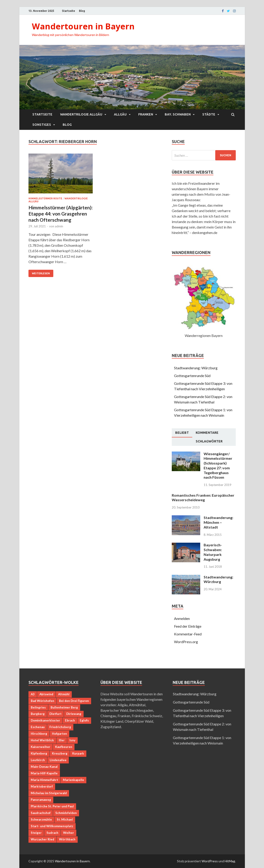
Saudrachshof (41, 813)
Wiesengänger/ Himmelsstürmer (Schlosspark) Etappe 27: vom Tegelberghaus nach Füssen (218, 466)
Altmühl (64, 694)
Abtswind (46, 694)
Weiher (69, 833)
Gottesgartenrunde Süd (192, 376)
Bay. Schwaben (178, 114)
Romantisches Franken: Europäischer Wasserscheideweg (203, 498)
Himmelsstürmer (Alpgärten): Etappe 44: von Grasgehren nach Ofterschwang (61, 214)
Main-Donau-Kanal (44, 767)
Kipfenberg (39, 753)
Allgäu (120, 114)
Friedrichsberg (60, 727)
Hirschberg (39, 734)
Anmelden (182, 618)
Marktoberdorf (42, 786)
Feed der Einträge (188, 626)
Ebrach (70, 720)
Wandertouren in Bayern (83, 26)
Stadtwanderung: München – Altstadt (218, 522)
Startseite (68, 11)
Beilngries (38, 707)
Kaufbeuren (64, 747)
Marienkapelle (73, 780)
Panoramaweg (41, 800)
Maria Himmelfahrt (44, 780)
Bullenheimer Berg (64, 707)
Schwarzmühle (41, 819)
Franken (146, 114)
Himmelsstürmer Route (45, 198)
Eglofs (84, 720)
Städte (209, 114)
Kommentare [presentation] (207, 433)
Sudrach (52, 833)
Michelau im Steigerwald (49, 793)
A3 (33, 694)
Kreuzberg (60, 753)
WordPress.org (186, 642)
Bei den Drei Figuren (74, 701)
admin (59, 226)
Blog (82, 11)
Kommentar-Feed (188, 634)
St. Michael (65, 819)
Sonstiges (42, 125)
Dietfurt (55, 714)
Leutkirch (38, 760)
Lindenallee (58, 760)
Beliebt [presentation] (182, 433)
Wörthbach (67, 839)
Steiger (36, 833)
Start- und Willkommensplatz (52, 826)
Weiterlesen (41, 273)
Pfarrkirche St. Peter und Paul (52, 806)
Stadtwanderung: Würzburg (196, 368)
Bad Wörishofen (42, 701)
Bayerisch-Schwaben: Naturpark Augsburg (213, 552)
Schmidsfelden (66, 813)
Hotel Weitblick (42, 740)
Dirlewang (74, 714)
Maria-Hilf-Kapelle (44, 773)
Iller (62, 740)
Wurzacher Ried (42, 839)
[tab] (182, 433)
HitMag (230, 861)
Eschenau (38, 727)
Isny (72, 740)
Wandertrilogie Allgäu (81, 114)
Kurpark (78, 753)
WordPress (210, 861)
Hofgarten (59, 734)
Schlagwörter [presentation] (209, 441)
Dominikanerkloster (45, 720)
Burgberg (38, 714)
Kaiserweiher (41, 747)
